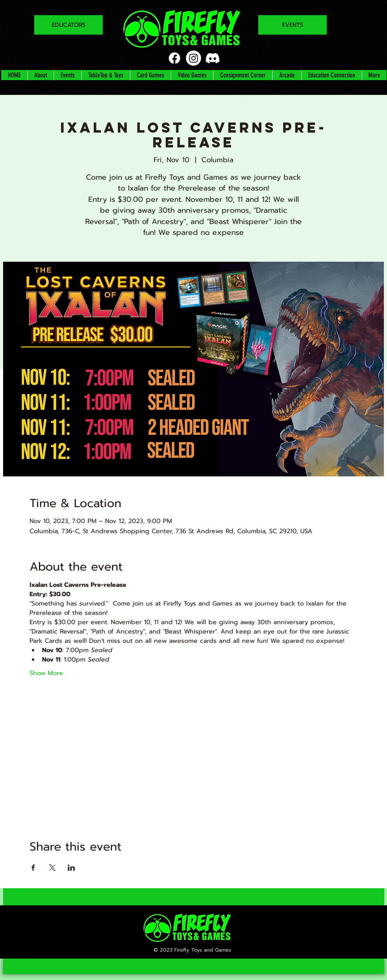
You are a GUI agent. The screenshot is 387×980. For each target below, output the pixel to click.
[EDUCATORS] (68, 25)
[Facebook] (174, 58)
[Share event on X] (52, 868)
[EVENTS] (292, 25)
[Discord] (213, 58)
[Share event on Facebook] (33, 868)
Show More (46, 673)
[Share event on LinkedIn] (71, 868)
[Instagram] (193, 58)
